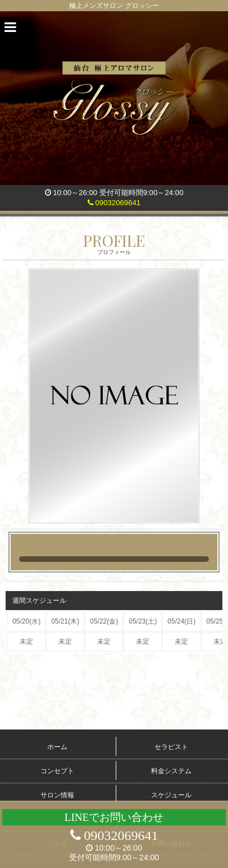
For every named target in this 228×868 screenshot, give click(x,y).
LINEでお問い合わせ (114, 817)
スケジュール (171, 795)
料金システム (171, 771)
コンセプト (57, 771)
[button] (11, 27)
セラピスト (171, 747)
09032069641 (114, 203)
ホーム (57, 747)
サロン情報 (57, 795)
